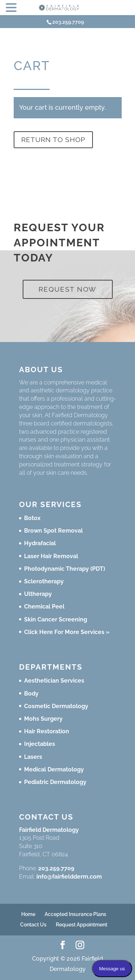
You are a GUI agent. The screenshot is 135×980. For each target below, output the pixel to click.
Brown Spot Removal (53, 531)
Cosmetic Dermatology (56, 706)
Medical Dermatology (54, 769)
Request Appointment (82, 925)
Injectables (40, 744)
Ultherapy (38, 594)
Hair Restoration (47, 731)
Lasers (33, 757)
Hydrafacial (40, 543)
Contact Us (33, 925)
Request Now (67, 289)
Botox (32, 518)
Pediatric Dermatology (55, 782)
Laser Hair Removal (51, 556)
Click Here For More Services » (67, 632)
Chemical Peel (44, 607)
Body (31, 694)
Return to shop (53, 140)
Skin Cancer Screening (56, 619)
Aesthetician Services (54, 681)
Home (28, 914)
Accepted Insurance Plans (75, 914)
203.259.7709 (56, 868)
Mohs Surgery (43, 719)
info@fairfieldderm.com (69, 877)
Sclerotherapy (44, 581)
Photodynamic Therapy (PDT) (65, 569)
